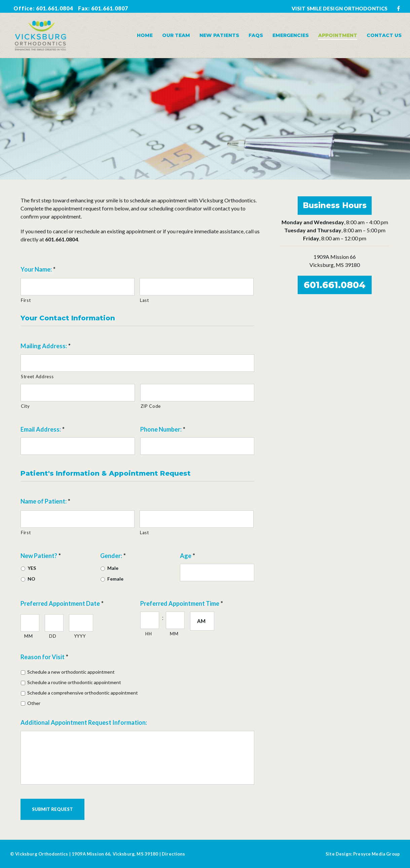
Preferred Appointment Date (62, 603)
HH (148, 634)
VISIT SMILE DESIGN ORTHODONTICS (340, 8)
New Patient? (41, 556)
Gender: (113, 556)
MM (28, 636)
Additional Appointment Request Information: (84, 722)
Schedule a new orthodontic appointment (71, 672)
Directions (174, 854)
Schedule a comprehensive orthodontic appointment (83, 693)
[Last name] (197, 287)
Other (34, 703)
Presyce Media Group (377, 854)
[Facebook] (398, 8)
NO (31, 579)
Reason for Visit (44, 657)
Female (115, 579)
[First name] (78, 287)
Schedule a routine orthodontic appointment (74, 682)
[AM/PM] (202, 621)
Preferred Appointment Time (182, 603)
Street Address (37, 377)
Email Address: (43, 429)
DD (53, 636)
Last (144, 300)
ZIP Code (151, 406)
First (26, 300)
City (25, 406)
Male (113, 568)
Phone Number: (163, 429)
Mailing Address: (46, 346)
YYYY (80, 636)
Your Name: (38, 269)
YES (32, 568)
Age (188, 556)
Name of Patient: (45, 501)
